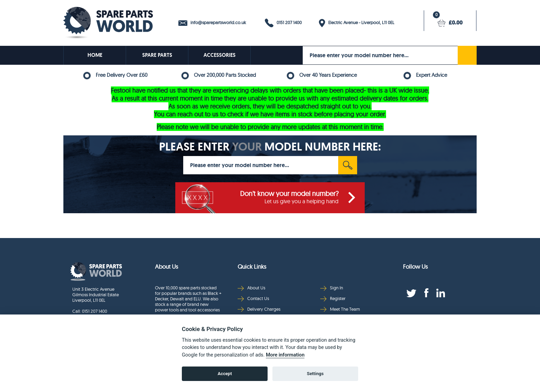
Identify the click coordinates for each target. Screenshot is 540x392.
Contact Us (253, 298)
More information (285, 355)
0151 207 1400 (283, 23)
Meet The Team (340, 309)
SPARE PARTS (157, 55)
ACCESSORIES (220, 55)
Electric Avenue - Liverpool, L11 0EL (357, 23)
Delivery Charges (259, 309)
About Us (251, 288)
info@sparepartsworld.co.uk (212, 23)
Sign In (332, 288)
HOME (95, 55)
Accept (225, 374)
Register (333, 298)
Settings (315, 374)
